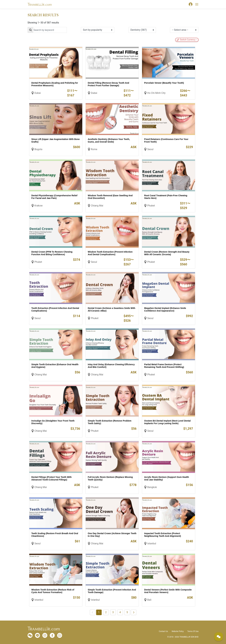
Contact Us (163, 631)
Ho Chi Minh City (156, 93)
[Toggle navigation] (197, 4)
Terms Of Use (193, 631)
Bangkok (152, 487)
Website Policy (178, 631)
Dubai (38, 93)
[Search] (47, 30)
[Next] (134, 612)
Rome (94, 149)
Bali (149, 600)
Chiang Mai (97, 206)
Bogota (38, 149)
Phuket (151, 206)
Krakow (39, 206)
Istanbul (152, 543)
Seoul (150, 149)
